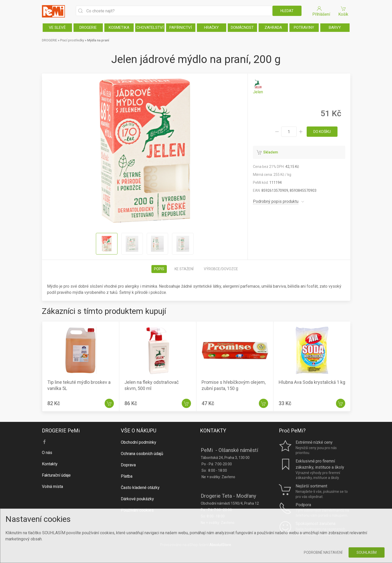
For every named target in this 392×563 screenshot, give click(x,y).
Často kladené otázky (140, 488)
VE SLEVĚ (57, 28)
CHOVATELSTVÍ (150, 28)
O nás (47, 453)
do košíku (322, 132)
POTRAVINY (304, 28)
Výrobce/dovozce (221, 269)
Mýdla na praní (98, 40)
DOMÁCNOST (242, 28)
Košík (343, 11)
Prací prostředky (72, 40)
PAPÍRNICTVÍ (181, 28)
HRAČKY (211, 28)
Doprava (128, 465)
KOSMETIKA (119, 28)
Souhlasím (367, 552)
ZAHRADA (273, 28)
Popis (159, 269)
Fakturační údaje (56, 475)
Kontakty (50, 464)
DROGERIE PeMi (61, 431)
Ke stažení (184, 269)
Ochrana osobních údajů (142, 454)
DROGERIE (88, 28)
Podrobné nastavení (323, 552)
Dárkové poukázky (137, 499)
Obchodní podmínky (139, 442)
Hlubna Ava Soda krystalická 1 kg (312, 382)
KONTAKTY (213, 431)
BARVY (335, 28)
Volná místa (52, 487)
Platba (127, 476)
